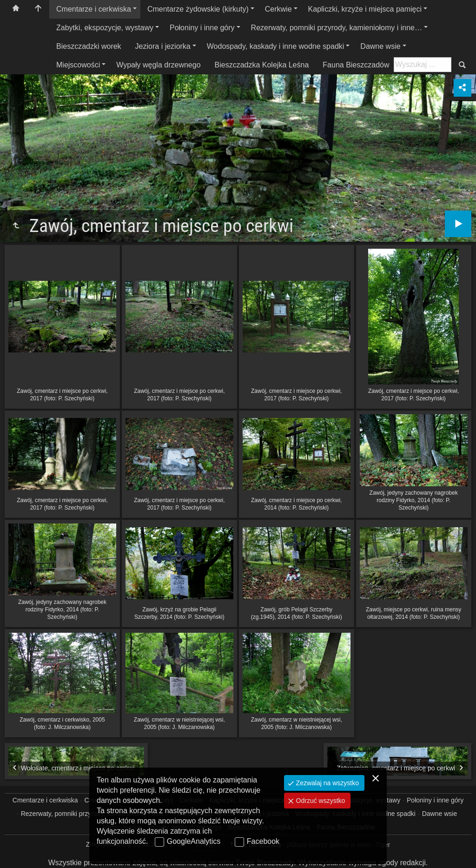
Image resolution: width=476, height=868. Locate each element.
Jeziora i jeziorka (163, 46)
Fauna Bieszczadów (356, 65)
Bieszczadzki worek (89, 46)
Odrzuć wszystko (320, 801)
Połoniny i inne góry (202, 28)
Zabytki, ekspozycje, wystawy (105, 28)
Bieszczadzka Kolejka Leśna (262, 65)
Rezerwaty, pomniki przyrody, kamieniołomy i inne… (337, 28)
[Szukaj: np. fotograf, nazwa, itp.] (423, 65)
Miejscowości (78, 65)
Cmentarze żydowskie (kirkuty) (198, 9)
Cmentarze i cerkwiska (94, 9)
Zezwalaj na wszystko (327, 783)
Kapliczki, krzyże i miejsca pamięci (365, 9)
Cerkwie (278, 9)
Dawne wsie (380, 46)
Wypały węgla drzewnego (158, 65)
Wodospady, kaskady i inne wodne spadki (276, 46)
